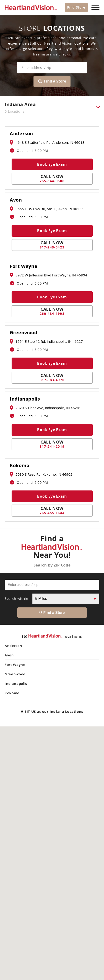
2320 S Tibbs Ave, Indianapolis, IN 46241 (45, 408)
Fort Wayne (24, 266)
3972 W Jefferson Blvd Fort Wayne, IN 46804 (48, 275)
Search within (16, 598)
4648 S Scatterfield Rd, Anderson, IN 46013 (47, 142)
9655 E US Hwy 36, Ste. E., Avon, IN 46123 (47, 209)
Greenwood (24, 333)
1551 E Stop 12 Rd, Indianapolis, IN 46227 (46, 341)
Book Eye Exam (52, 164)
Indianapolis (25, 399)
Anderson (21, 134)
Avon (16, 200)
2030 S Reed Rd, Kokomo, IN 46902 (41, 474)
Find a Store (52, 81)
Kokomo (20, 465)
